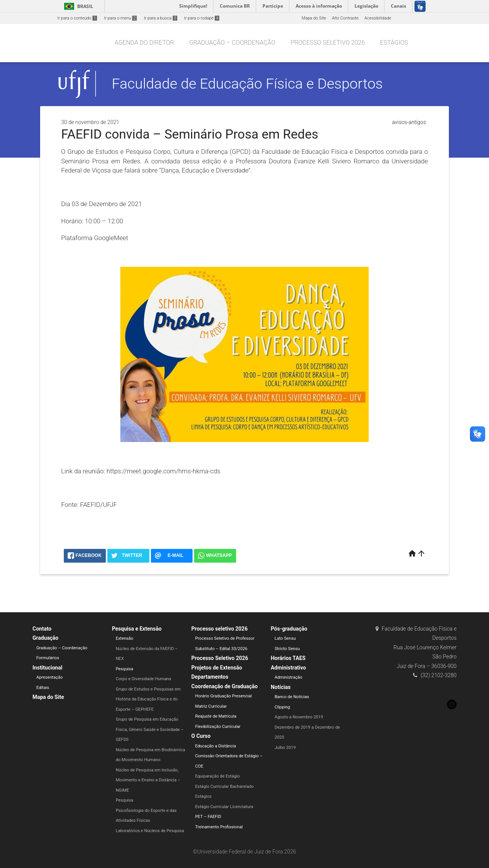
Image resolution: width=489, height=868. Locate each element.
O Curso (201, 736)
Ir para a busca (160, 18)
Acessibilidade (378, 18)
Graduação (45, 638)
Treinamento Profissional (219, 827)
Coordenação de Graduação (225, 686)
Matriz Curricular (211, 706)
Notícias (281, 687)
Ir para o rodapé (202, 18)
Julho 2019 (285, 748)
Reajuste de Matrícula (216, 716)
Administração (288, 677)
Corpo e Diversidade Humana (143, 679)
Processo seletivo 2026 (328, 43)
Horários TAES (288, 658)
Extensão (125, 638)
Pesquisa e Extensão (137, 629)
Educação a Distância (216, 746)
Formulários (48, 658)
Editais (43, 688)
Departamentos (210, 677)
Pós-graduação (289, 629)
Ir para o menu (120, 18)
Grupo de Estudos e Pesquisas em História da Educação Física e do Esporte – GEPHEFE (148, 699)
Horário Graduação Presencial (224, 696)
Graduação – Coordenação (232, 43)
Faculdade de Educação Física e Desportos (247, 84)
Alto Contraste (345, 18)
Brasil (77, 6)
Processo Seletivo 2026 (220, 658)
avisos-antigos (409, 122)
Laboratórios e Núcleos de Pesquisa (150, 831)
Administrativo (288, 668)
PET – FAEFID (208, 817)
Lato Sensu (285, 638)
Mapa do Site (314, 18)
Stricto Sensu (287, 649)
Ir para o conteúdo (77, 18)
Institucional (47, 668)
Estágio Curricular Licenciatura (224, 807)
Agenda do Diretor (144, 43)
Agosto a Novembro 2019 (299, 717)
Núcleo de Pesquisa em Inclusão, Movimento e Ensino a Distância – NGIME (148, 780)
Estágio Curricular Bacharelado (224, 787)
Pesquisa (125, 669)
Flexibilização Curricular (218, 727)
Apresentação (49, 677)
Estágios (394, 43)
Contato (42, 629)
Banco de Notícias (292, 697)
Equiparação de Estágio (218, 776)
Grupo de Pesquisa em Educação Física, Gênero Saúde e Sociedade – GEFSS (150, 729)
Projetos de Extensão (217, 668)
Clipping (282, 707)
